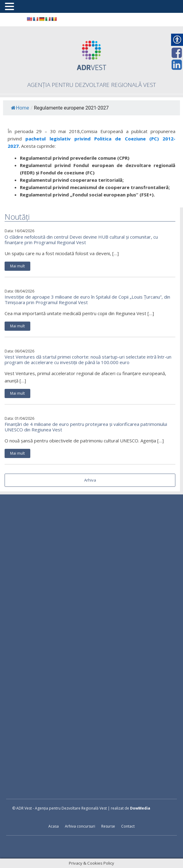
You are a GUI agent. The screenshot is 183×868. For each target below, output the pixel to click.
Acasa (54, 826)
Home (20, 108)
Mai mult (17, 266)
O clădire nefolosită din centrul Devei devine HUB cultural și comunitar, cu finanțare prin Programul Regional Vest (81, 240)
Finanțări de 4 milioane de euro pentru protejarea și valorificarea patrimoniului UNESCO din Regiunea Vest (86, 427)
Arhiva (90, 480)
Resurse (108, 826)
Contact (128, 826)
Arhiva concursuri (80, 826)
